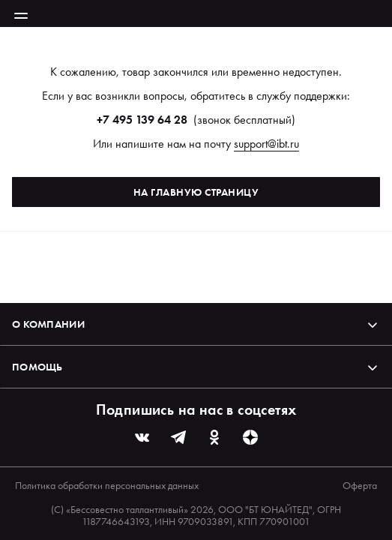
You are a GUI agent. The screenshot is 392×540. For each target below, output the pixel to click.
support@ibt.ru (266, 144)
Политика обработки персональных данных (107, 485)
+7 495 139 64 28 (142, 120)
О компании (196, 324)
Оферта (360, 485)
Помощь (196, 367)
